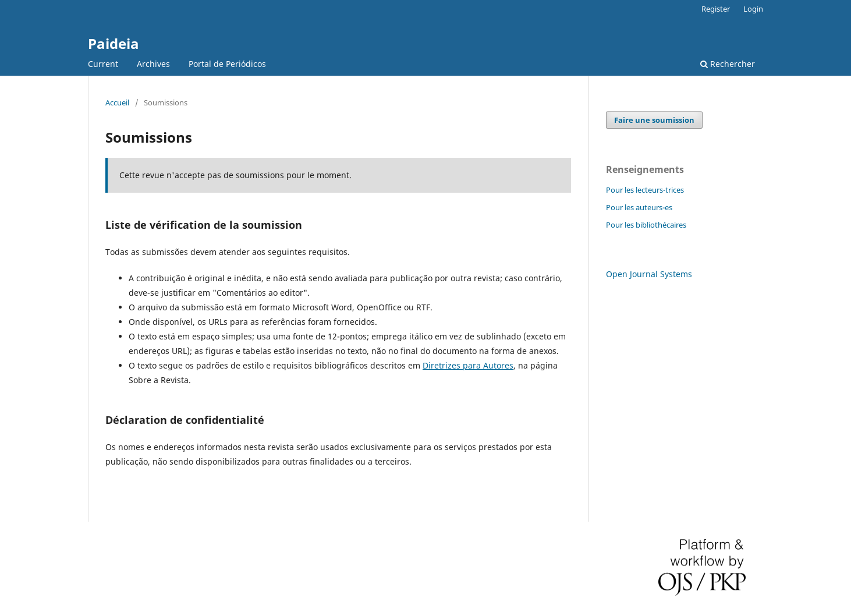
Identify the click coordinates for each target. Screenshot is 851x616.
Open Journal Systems (649, 274)
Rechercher (728, 64)
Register (716, 9)
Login (753, 9)
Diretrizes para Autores (468, 365)
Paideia (114, 43)
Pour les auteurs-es (639, 207)
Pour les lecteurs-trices (645, 190)
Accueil (117, 102)
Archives (153, 64)
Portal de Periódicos (227, 64)
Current (103, 64)
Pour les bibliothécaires (646, 225)
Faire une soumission (654, 120)
